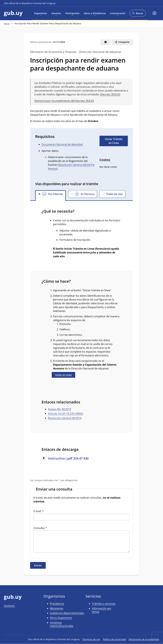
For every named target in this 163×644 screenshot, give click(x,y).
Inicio (7, 23)
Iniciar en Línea (63, 375)
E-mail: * (39, 511)
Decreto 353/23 (110, 94)
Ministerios (57, 608)
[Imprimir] (105, 42)
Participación (72, 13)
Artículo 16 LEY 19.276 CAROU (66, 414)
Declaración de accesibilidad (144, 639)
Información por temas (102, 610)
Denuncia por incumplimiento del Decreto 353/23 (64, 101)
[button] (154, 13)
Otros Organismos (61, 618)
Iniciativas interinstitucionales (62, 624)
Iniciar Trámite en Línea (114, 141)
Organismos (41, 13)
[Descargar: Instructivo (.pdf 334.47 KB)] (81, 458)
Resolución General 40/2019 (76, 165)
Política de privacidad (114, 639)
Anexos (52, 169)
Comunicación (118, 13)
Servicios (56, 13)
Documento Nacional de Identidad (62, 144)
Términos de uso (91, 639)
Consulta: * (40, 528)
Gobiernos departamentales (67, 613)
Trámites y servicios (104, 604)
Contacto (9, 606)
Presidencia (57, 604)
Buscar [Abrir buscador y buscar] (138, 14)
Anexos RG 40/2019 (59, 409)
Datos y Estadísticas (95, 13)
